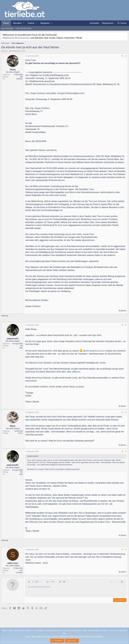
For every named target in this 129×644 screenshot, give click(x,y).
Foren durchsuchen (23, 28)
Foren (6, 23)
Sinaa (5, 51)
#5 (126, 550)
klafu (21, 348)
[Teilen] (122, 56)
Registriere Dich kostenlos (16, 38)
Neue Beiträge (7, 28)
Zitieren (124, 311)
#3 (126, 412)
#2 (126, 325)
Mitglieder (45, 23)
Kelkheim (20, 79)
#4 (126, 451)
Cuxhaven (19, 573)
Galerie (31, 23)
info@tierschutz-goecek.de (42, 81)
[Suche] (122, 23)
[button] (24, 23)
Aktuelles (17, 23)
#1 (126, 56)
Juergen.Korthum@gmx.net (70, 93)
